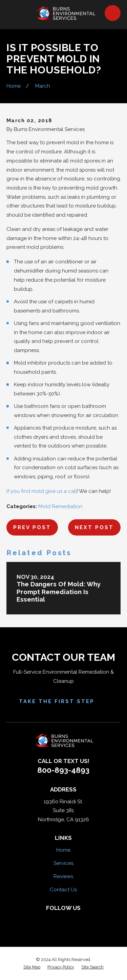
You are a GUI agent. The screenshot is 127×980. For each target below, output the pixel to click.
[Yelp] (56, 919)
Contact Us (63, 890)
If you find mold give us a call (42, 491)
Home (63, 850)
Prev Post (32, 527)
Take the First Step (64, 701)
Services (63, 863)
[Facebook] (43, 919)
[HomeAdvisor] (71, 919)
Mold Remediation (60, 506)
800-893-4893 (63, 770)
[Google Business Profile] (84, 919)
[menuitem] (32, 967)
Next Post (94, 527)
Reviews (63, 876)
